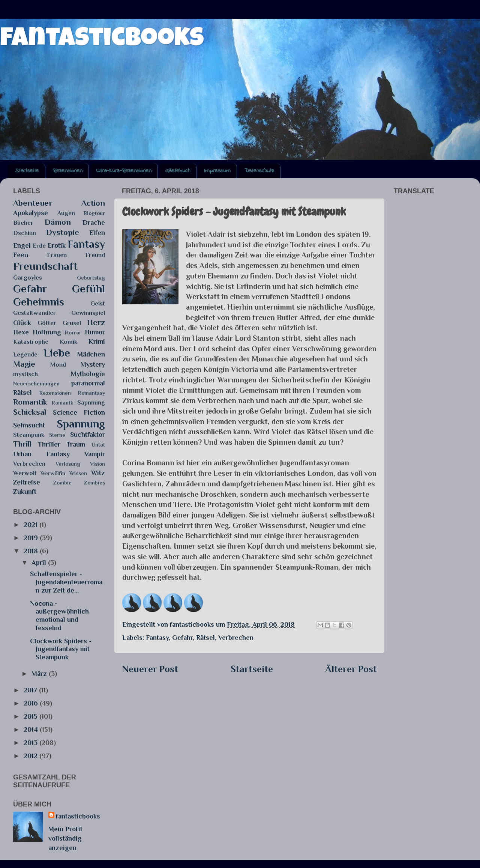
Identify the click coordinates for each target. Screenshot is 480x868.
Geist (98, 303)
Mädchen (91, 354)
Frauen (57, 255)
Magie (24, 364)
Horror (73, 332)
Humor (95, 332)
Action (93, 203)
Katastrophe (31, 342)
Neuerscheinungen (36, 384)
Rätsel (205, 638)
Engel (22, 245)
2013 (31, 743)
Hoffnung (47, 332)
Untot (98, 445)
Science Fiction (79, 412)
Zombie (62, 483)
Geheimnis (39, 302)
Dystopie (63, 232)
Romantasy (91, 393)
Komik (68, 342)
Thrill (22, 444)
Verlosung (68, 464)
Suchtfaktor (88, 435)
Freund (95, 255)
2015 (31, 716)
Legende (25, 354)
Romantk (62, 403)
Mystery (93, 364)
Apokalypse (31, 213)
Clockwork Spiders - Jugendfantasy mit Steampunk (61, 649)
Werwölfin (53, 473)
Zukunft (25, 492)
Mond (58, 365)
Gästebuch (178, 171)
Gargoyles (28, 278)
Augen (66, 213)
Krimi (97, 341)
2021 (31, 525)
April (40, 563)
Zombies (94, 483)
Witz (98, 473)
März (40, 674)
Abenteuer (33, 203)
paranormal (88, 383)
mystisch (25, 374)
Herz (96, 322)
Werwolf (25, 473)
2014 (32, 730)
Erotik (57, 245)
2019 (32, 538)
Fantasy (157, 638)
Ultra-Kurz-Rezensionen (124, 171)
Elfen (97, 233)
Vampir (95, 454)
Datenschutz (259, 171)
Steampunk (29, 435)
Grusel (72, 323)
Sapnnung (91, 402)
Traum (76, 444)
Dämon (58, 222)
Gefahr (182, 638)
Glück (22, 323)
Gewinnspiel (88, 313)
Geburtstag (91, 278)
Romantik (30, 402)
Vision (97, 464)
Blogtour (94, 213)
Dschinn (25, 233)
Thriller (49, 444)
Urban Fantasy (41, 454)
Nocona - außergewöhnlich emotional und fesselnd (59, 616)
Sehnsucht (29, 425)
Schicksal (30, 412)
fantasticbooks (102, 40)
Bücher (23, 223)
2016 (32, 703)
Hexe (21, 332)
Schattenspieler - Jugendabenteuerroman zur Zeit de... (66, 582)
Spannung (81, 424)
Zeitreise (27, 482)
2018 (32, 551)
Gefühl (88, 289)
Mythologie (88, 374)
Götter (47, 323)
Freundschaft (45, 266)
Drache (94, 223)
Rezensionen (68, 171)
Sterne (57, 435)
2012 (31, 756)
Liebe (57, 353)
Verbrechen (236, 638)
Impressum (217, 171)
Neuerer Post (150, 669)
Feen (21, 255)
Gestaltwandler (34, 313)
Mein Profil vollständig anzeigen (65, 838)
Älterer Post (351, 669)
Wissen (78, 473)
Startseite (27, 171)
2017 (31, 690)
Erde (39, 246)
